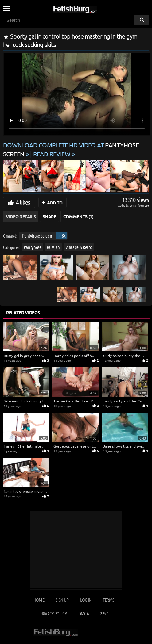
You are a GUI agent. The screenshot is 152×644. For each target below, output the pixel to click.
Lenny (133, 205)
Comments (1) (78, 216)
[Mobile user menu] (6, 6)
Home (39, 600)
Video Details (21, 216)
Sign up (62, 600)
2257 (104, 614)
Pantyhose (33, 247)
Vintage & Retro (79, 247)
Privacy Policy (53, 614)
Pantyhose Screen (37, 236)
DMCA (84, 614)
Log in (86, 600)
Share (49, 216)
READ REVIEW (52, 154)
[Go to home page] (87, 8)
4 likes (23, 202)
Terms (109, 600)
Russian (53, 247)
